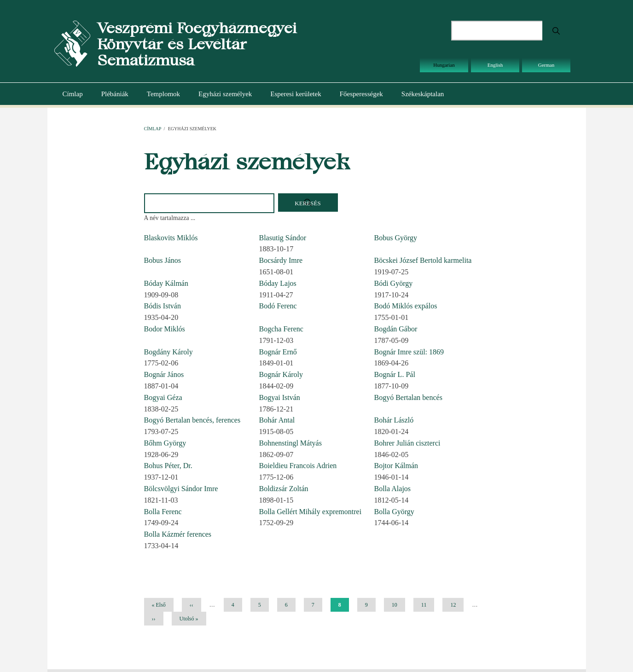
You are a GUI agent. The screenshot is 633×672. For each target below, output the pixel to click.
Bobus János (163, 260)
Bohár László (394, 420)
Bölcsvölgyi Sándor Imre (181, 489)
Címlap (73, 94)
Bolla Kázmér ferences (178, 534)
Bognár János (164, 374)
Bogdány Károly (168, 352)
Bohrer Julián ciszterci (407, 443)
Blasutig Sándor (283, 238)
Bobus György (396, 238)
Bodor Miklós (165, 329)
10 (398, 605)
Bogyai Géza (163, 397)
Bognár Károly (281, 374)
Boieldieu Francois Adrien (298, 466)
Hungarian (444, 65)
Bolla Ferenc (163, 512)
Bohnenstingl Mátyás (290, 443)
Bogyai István (280, 397)
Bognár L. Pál (395, 374)
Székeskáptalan (423, 94)
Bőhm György (165, 443)
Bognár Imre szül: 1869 (409, 352)
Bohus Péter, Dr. (168, 466)
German (546, 65)
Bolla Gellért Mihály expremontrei (311, 512)
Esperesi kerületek (296, 94)
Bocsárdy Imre (281, 260)
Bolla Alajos (393, 489)
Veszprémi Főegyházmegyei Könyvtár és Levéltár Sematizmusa (197, 44)
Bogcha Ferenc (281, 329)
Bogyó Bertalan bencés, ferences (192, 420)
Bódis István (163, 306)
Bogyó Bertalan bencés (408, 397)
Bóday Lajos (278, 283)
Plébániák (115, 94)
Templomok (163, 94)
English (495, 65)
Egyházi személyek (225, 94)
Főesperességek (361, 94)
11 (427, 605)
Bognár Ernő (278, 352)
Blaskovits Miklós (171, 238)
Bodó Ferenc (278, 306)
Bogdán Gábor (396, 329)
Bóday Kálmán (166, 283)
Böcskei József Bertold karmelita (423, 260)
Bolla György (394, 512)
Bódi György (394, 283)
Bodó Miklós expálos (406, 306)
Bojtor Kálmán (396, 466)
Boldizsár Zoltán (284, 489)
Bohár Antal (277, 420)
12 (456, 605)
